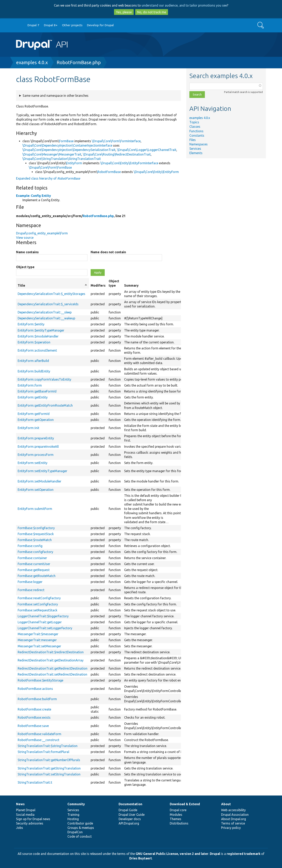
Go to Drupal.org (20, 25)
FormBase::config (30, 546)
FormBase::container (32, 558)
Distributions (179, 823)
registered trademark (244, 854)
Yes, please (124, 12)
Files (193, 140)
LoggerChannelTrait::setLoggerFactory (45, 628)
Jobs (20, 828)
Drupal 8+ (51, 25)
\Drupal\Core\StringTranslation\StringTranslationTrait (62, 159)
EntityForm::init (28, 428)
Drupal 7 (33, 25)
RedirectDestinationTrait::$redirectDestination (51, 652)
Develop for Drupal (100, 25)
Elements (196, 153)
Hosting (73, 819)
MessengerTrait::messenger (37, 640)
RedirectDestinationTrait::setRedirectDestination (52, 674)
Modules (176, 815)
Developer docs (130, 819)
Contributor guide (80, 823)
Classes (195, 127)
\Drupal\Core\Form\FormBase (50, 167)
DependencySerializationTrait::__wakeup (46, 318)
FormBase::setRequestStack (37, 610)
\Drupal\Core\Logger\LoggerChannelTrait (147, 150)
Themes (176, 819)
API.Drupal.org (129, 823)
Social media (25, 815)
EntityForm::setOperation (36, 490)
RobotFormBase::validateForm (39, 734)
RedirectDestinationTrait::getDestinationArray (51, 660)
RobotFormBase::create (34, 709)
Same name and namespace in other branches (56, 96)
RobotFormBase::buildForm (37, 699)
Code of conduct (80, 836)
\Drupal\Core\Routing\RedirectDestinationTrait (117, 154)
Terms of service (233, 823)
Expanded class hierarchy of (48, 178)
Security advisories (30, 823)
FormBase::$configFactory (36, 528)
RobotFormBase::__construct (38, 740)
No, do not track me (152, 12)
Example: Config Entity (34, 196)
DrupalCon (75, 832)
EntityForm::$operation (34, 342)
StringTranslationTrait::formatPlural (43, 752)
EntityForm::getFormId (34, 414)
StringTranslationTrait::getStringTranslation (49, 768)
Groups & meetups (81, 828)
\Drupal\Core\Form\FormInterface (116, 141)
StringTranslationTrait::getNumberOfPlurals (49, 760)
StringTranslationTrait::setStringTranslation (49, 774)
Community (76, 804)
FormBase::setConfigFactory (38, 604)
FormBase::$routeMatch (35, 540)
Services (195, 149)
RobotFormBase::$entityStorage (40, 680)
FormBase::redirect (31, 590)
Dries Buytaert (141, 858)
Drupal (215, 854)
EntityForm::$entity (31, 324)
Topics (194, 122)
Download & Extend (185, 804)
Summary (131, 285)
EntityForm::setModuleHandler (39, 481)
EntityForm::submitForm (35, 509)
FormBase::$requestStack (36, 534)
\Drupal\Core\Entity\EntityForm (156, 172)
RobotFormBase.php (79, 62)
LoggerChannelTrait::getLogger (40, 622)
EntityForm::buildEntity (34, 371)
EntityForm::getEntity (33, 397)
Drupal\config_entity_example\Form (42, 233)
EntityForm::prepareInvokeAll (38, 447)
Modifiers (98, 285)
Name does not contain (108, 252)
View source (25, 238)
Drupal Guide (128, 810)
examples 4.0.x (32, 62)
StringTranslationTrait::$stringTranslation (48, 746)
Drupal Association (235, 815)
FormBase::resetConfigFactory (39, 598)
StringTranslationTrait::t (35, 782)
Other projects (72, 25)
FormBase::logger (30, 582)
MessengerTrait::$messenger (38, 634)
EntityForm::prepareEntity (36, 438)
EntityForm (74, 163)
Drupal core (178, 810)
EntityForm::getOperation (36, 420)
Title (53, 285)
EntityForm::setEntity (33, 463)
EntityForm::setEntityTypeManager (42, 471)
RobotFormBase (109, 172)
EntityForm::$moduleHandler (38, 336)
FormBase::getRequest (34, 570)
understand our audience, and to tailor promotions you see (184, 5)
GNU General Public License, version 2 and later (172, 854)
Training (73, 815)
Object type (25, 267)
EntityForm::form (30, 385)
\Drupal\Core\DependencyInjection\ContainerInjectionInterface (67, 145)
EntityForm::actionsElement (37, 350)
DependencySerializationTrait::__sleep (45, 312)
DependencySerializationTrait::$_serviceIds (48, 304)
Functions (196, 131)
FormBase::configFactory (35, 552)
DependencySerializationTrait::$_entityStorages (51, 294)
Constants (197, 135)
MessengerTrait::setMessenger (39, 646)
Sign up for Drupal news (33, 819)
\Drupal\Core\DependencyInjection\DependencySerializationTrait (69, 150)
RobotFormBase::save (33, 726)
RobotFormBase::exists (34, 717)
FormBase (66, 141)
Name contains (27, 252)
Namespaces (199, 144)
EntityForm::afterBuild (33, 361)
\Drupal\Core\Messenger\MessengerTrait (52, 154)
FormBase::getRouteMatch (37, 576)
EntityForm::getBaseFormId (37, 391)
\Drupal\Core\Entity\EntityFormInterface (129, 163)
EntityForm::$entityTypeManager (41, 330)
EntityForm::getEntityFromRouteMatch (45, 405)
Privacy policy (231, 828)
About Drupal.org (234, 819)
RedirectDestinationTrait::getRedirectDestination (53, 668)
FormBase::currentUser (34, 564)
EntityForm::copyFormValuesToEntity (44, 379)
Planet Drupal (26, 810)
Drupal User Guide (132, 815)
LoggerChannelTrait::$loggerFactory (43, 616)
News (20, 804)
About (226, 804)
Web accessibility (233, 810)
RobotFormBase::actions (35, 689)
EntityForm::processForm (36, 455)
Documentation (130, 804)
